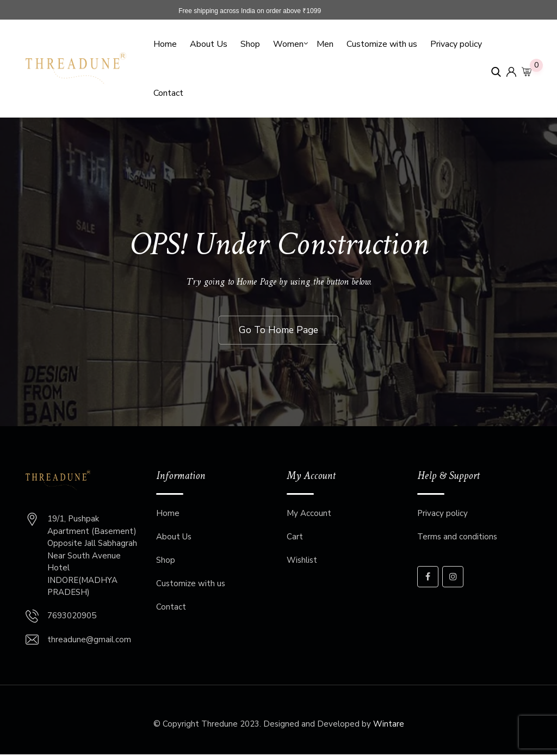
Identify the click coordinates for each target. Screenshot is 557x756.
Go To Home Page (278, 330)
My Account (309, 515)
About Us (209, 44)
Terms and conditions (457, 538)
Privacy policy (456, 44)
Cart (295, 538)
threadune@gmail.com (89, 641)
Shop (250, 44)
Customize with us (382, 44)
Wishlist (302, 562)
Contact (168, 93)
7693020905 (72, 617)
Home (165, 44)
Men (325, 44)
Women (288, 44)
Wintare (389, 725)
